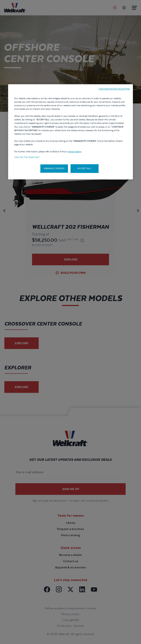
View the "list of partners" (27, 157)
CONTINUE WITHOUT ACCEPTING (114, 89)
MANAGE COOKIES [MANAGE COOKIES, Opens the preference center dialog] (54, 169)
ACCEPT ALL (85, 169)
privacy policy (75, 152)
